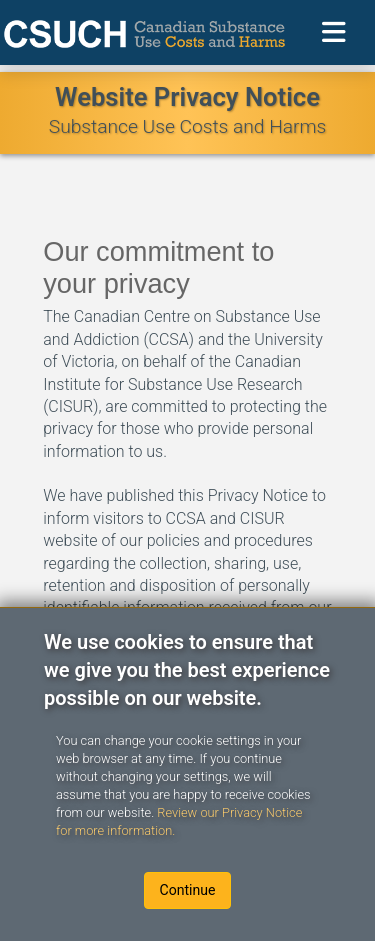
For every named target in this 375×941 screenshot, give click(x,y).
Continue (188, 890)
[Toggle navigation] (334, 32)
